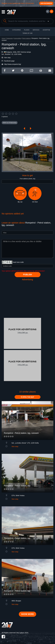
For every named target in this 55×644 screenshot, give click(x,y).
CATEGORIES (16, 30)
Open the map (27, 397)
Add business (46, 3)
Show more (27, 614)
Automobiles (17, 38)
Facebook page (9, 61)
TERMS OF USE (27, 33)
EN (52, 11)
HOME (7, 30)
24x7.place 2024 (22, 633)
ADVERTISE (46, 30)
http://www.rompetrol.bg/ (13, 64)
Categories (10, 38)
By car (20, 195)
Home (3, 38)
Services (36, 30)
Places (27, 30)
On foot (35, 195)
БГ (48, 11)
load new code (18, 262)
